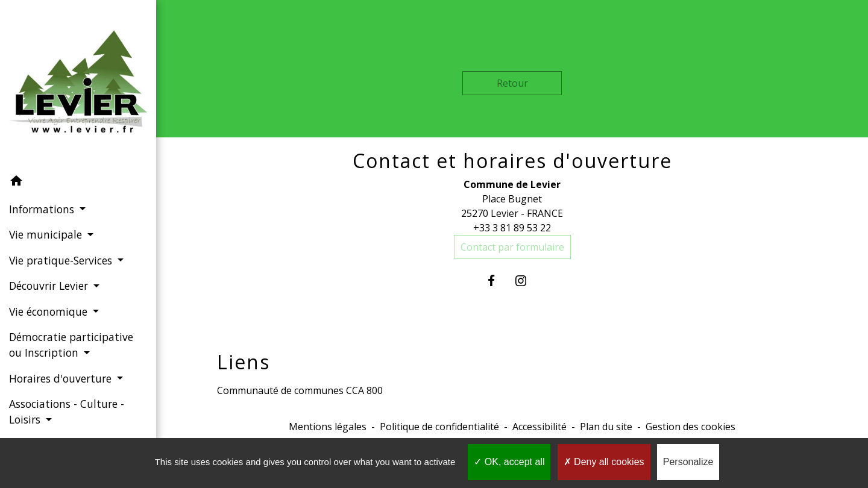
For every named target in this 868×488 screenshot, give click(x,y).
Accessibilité (539, 427)
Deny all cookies (604, 462)
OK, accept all (509, 462)
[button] (78, 183)
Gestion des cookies (690, 427)
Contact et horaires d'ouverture (512, 161)
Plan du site (606, 427)
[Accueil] (78, 84)
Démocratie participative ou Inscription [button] (71, 345)
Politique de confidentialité (439, 427)
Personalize (688, 462)
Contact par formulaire (512, 247)
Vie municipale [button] (47, 234)
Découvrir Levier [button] (50, 286)
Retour (512, 83)
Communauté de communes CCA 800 (300, 390)
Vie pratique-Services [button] (62, 260)
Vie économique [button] (50, 311)
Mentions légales (328, 427)
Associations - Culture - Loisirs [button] (67, 411)
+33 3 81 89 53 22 (512, 228)
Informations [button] (43, 209)
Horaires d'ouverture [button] (62, 378)
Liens (244, 362)
